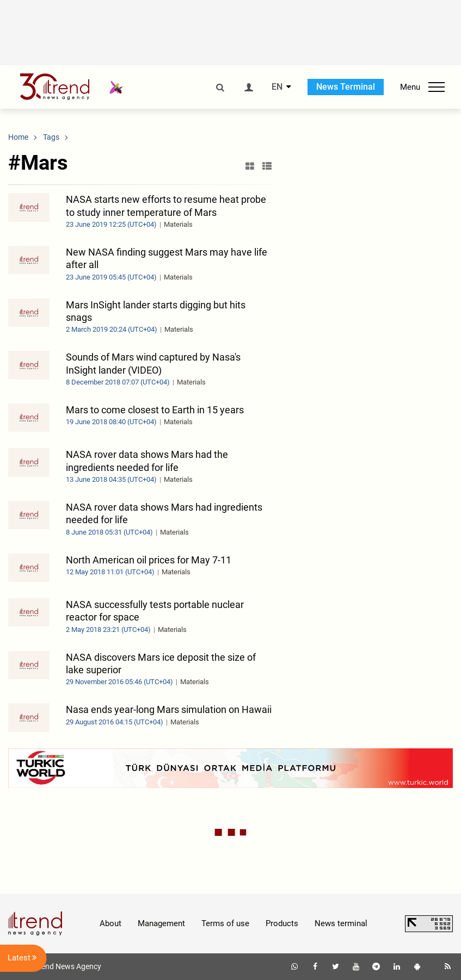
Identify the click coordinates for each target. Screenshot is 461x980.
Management (161, 923)
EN (277, 87)
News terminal (341, 923)
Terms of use (225, 923)
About (110, 923)
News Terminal (346, 87)
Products (282, 923)
